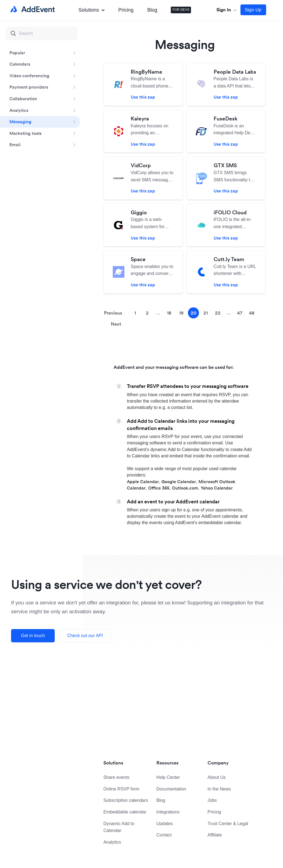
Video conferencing (29, 76)
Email (15, 145)
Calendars (20, 64)
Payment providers (29, 87)
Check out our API (85, 636)
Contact (164, 835)
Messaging (20, 122)
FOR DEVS (181, 10)
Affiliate (215, 835)
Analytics (19, 110)
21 (206, 313)
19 (181, 313)
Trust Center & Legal (228, 824)
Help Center (168, 777)
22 (218, 313)
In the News (219, 789)
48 (252, 313)
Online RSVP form (121, 789)
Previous (113, 313)
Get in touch (33, 636)
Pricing (126, 10)
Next (116, 324)
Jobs (212, 800)
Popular (17, 53)
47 (240, 313)
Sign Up (253, 10)
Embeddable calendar (125, 812)
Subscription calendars (126, 800)
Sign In (224, 10)
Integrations (168, 812)
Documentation (171, 789)
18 (169, 313)
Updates (165, 824)
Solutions (91, 10)
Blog (152, 10)
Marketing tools (25, 133)
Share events (116, 777)
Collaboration (23, 99)
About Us (217, 777)
